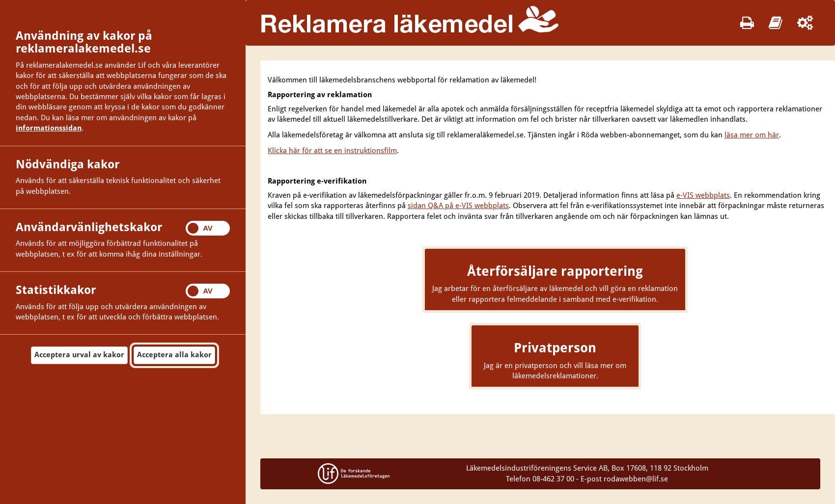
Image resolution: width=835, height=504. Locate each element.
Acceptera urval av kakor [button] (79, 355)
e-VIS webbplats (703, 195)
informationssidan (49, 128)
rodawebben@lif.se (636, 479)
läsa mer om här (752, 135)
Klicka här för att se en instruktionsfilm (332, 151)
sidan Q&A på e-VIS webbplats (458, 206)
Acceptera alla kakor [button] (174, 355)
